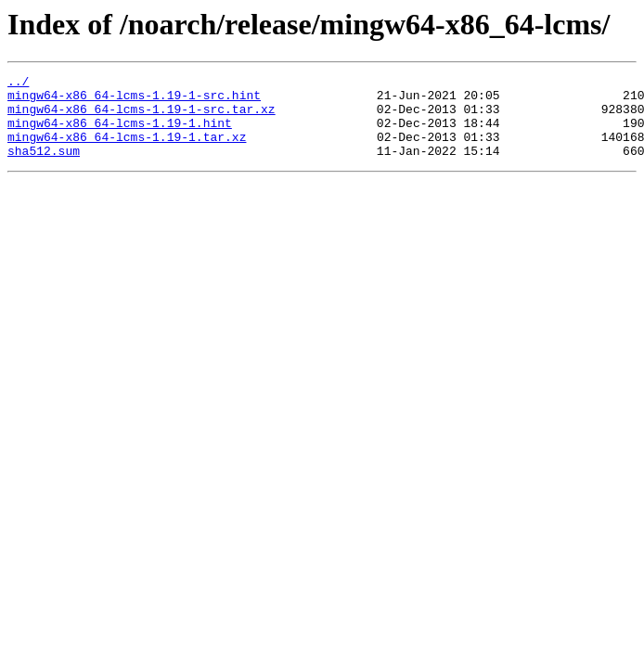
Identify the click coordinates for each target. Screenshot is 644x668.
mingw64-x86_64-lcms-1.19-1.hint (120, 134)
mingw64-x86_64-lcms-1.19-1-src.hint (134, 100)
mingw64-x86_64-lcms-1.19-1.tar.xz (127, 150)
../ (18, 83)
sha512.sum (44, 167)
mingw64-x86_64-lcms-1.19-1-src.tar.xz (142, 117)
